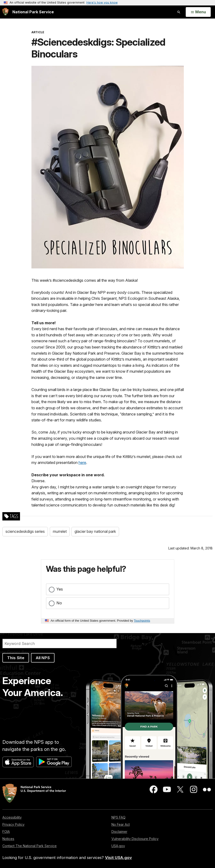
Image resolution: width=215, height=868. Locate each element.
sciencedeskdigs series (25, 531)
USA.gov (118, 846)
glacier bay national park (95, 531)
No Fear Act (121, 824)
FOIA (6, 832)
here (82, 463)
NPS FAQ (118, 817)
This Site (16, 658)
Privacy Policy (13, 824)
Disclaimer (119, 832)
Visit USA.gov (118, 858)
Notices (8, 839)
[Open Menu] (198, 12)
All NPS (43, 658)
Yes (60, 589)
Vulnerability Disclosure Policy (135, 839)
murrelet (60, 531)
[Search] (60, 644)
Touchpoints (142, 621)
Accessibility (12, 817)
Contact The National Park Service (30, 846)
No (59, 603)
